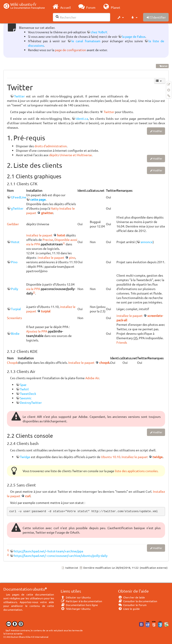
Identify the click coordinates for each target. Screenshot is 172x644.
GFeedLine (19, 197)
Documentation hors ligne (79, 605)
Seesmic (26, 398)
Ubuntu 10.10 (111, 457)
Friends (122, 342)
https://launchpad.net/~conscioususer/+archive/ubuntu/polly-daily (61, 556)
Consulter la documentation (138, 601)
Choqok (12, 362)
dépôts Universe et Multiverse (70, 155)
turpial (46, 311)
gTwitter (17, 208)
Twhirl (24, 389)
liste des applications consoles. (137, 471)
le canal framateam (86, 41)
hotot (61, 235)
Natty (55, 208)
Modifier (157, 131)
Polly (15, 289)
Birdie (15, 333)
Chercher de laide (131, 597)
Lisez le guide (129, 609)
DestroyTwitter (31, 402)
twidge (158, 457)
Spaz (23, 385)
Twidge (25, 457)
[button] (120, 17)
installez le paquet (39, 235)
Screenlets (14, 318)
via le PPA (33, 289)
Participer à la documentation (81, 601)
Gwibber (13, 224)
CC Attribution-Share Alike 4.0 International (26, 637)
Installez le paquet (81, 362)
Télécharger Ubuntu (76, 609)
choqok (104, 362)
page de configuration (70, 50)
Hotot (15, 242)
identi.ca (82, 118)
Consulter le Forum (132, 605)
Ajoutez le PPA (37, 331)
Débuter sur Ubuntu (76, 597)
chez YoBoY (99, 32)
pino (72, 257)
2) (34, 292)
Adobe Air (92, 378)
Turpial (16, 309)
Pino (14, 262)
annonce (147, 242)
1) (64, 243)
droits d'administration (51, 146)
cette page (38, 199)
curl (28, 496)
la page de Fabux (134, 36)
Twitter (19, 96)
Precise (48, 240)
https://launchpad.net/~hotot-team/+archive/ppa (48, 551)
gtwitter (47, 213)
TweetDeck (28, 394)
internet (162, 66)
